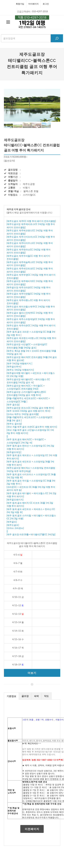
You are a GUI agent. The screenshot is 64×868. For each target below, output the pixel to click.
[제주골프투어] (14, 367)
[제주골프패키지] (15, 500)
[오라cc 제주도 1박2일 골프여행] (23, 414)
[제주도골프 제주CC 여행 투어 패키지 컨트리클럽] (31, 221)
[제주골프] (12, 522)
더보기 (32, 673)
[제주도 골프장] (14, 424)
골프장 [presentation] (25, 696)
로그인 (46, 4)
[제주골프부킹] (14, 452)
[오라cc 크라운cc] (15, 528)
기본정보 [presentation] (11, 696)
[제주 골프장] (13, 405)
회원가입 (20, 4)
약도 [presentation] (46, 696)
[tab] (11, 696)
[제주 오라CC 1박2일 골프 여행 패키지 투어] (28, 411)
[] (7, 436)
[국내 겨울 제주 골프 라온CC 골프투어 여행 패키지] (32, 427)
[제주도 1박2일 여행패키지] (20, 370)
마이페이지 (33, 4)
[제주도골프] (13, 525)
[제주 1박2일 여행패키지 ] (19, 363)
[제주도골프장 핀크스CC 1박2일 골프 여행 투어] (30, 408)
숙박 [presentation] (36, 696)
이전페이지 (32, 829)
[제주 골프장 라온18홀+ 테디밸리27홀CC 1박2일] (31, 534)
